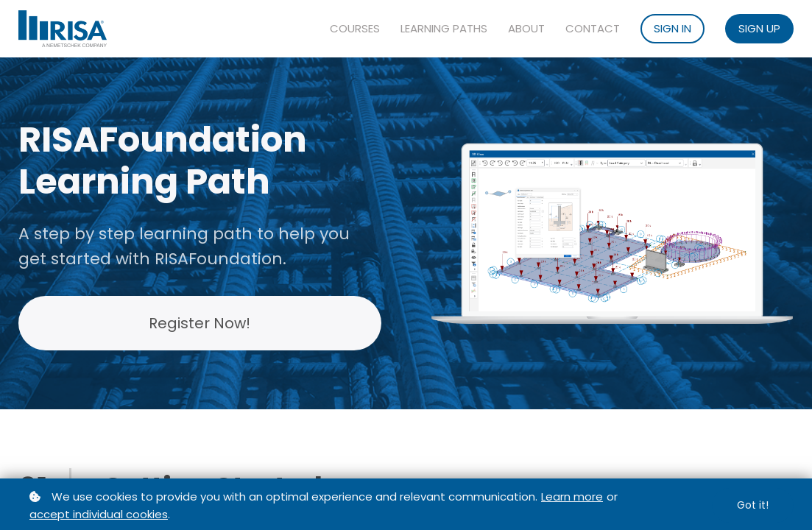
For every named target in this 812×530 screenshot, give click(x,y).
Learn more (572, 497)
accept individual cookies (99, 514)
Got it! (753, 505)
